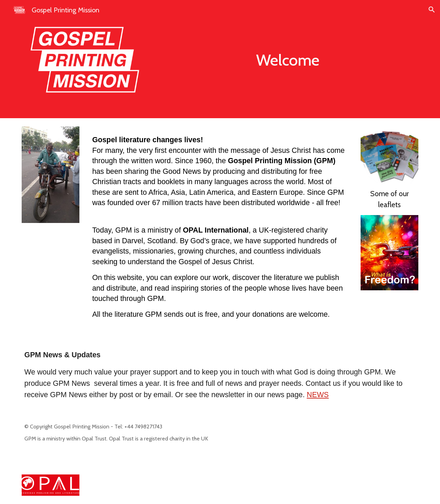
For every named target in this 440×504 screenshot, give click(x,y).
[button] (432, 10)
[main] (288, 60)
